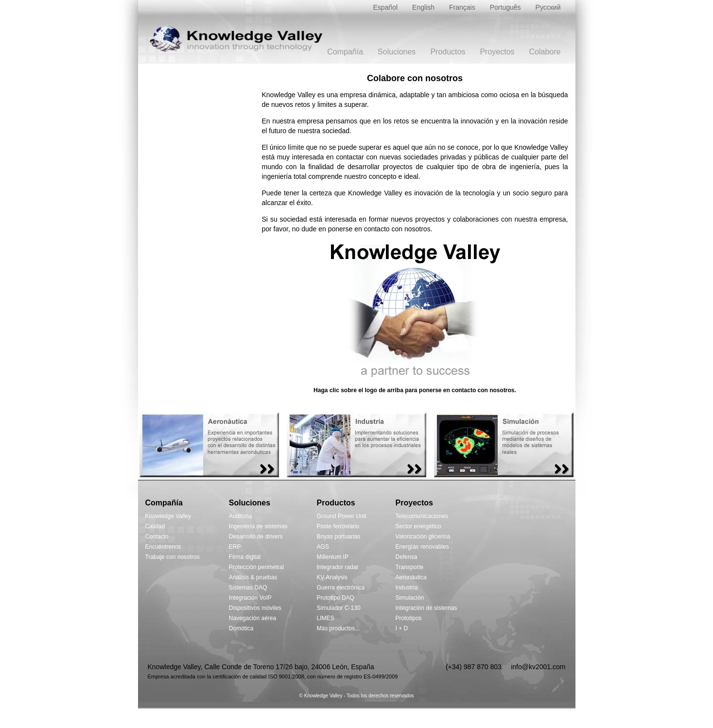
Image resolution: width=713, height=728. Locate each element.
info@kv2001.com (538, 667)
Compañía (345, 52)
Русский (548, 7)
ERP (235, 547)
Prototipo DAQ (336, 598)
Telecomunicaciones (422, 516)
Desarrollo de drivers (256, 537)
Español (386, 7)
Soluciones (397, 52)
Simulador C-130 (339, 608)
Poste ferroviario (338, 526)
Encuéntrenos (163, 547)
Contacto (157, 537)
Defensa (407, 557)
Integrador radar (338, 567)
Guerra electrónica (341, 588)
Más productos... (339, 628)
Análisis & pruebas (253, 577)
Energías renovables (422, 547)
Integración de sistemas (426, 608)
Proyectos (497, 52)
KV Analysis (332, 577)
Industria (407, 588)
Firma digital (245, 557)
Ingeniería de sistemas (258, 526)
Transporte (410, 567)
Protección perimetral (256, 567)
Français (462, 7)
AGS (323, 547)
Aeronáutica (411, 577)
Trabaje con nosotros (173, 557)
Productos (448, 52)
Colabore (545, 52)
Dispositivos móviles (255, 608)
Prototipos (409, 618)
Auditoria (240, 516)
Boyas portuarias (339, 537)
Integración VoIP (250, 598)
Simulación (410, 598)
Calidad (155, 526)
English (423, 7)
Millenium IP (333, 557)
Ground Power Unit (342, 516)
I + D (402, 628)
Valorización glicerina (423, 537)
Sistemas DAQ (248, 588)
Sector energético (418, 526)
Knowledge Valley (168, 516)
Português (505, 7)
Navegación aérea (252, 618)
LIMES (326, 618)
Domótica (241, 628)
